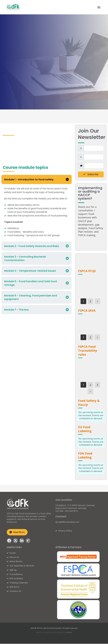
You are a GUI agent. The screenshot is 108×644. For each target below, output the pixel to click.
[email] (94, 166)
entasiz (69, 633)
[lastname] (94, 157)
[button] (99, 7)
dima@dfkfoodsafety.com (67, 522)
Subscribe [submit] (91, 174)
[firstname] (94, 148)
